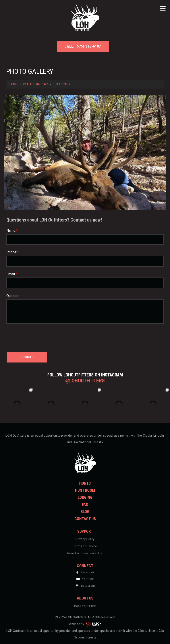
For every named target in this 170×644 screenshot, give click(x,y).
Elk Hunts (61, 84)
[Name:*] (85, 240)
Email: (12, 274)
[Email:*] (85, 283)
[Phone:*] (85, 261)
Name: (12, 230)
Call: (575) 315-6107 (83, 46)
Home (14, 84)
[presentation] (32, 337)
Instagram (85, 586)
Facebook (85, 572)
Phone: (13, 252)
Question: (14, 296)
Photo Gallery (36, 84)
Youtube (85, 579)
